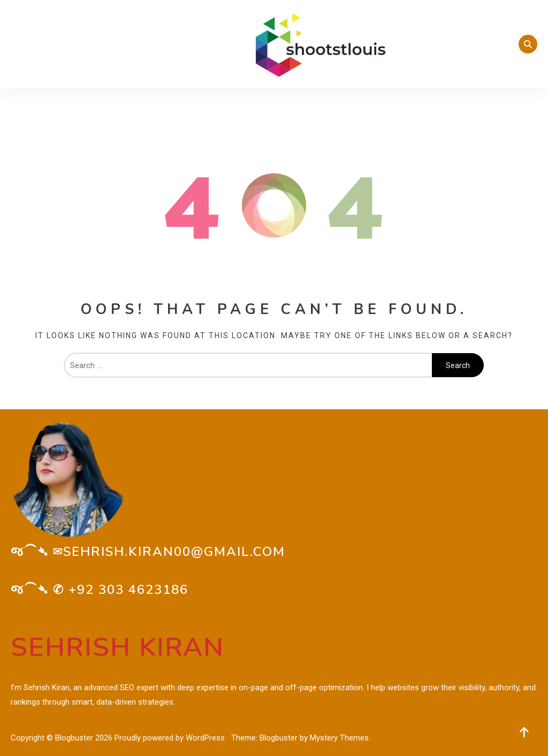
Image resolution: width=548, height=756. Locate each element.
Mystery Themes (339, 738)
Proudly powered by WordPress (171, 738)
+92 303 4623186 (128, 590)
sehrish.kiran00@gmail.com (174, 552)
